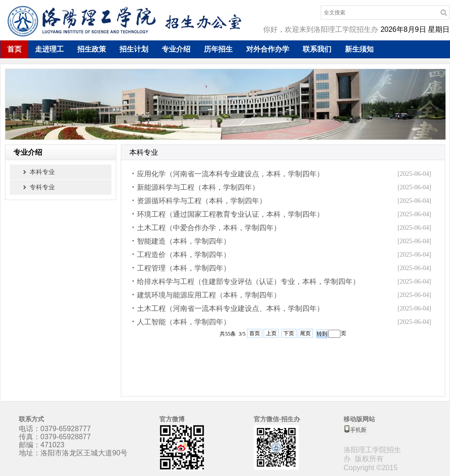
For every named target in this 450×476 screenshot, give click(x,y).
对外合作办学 (268, 49)
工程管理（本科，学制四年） (184, 268)
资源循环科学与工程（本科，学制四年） (202, 201)
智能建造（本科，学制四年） (184, 241)
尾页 (305, 333)
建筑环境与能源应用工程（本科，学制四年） (209, 295)
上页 (271, 333)
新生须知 (359, 49)
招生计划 (134, 49)
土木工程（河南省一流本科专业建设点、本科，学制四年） (230, 308)
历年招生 (218, 49)
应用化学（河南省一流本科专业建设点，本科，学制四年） (230, 174)
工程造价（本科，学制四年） (184, 255)
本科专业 (42, 172)
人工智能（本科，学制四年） (184, 322)
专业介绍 (176, 49)
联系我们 (317, 49)
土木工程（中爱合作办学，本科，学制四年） (209, 228)
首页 (14, 49)
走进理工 (49, 49)
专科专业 (42, 187)
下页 (289, 333)
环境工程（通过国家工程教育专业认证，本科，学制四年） (230, 214)
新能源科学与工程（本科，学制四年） (198, 187)
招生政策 (92, 49)
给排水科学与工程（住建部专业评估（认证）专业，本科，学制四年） (248, 282)
